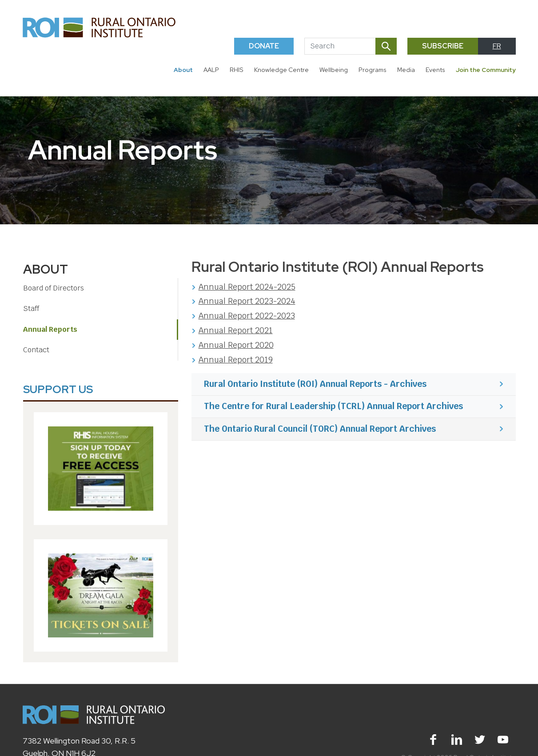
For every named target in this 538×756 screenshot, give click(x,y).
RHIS (237, 70)
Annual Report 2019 (236, 360)
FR (497, 46)
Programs (373, 70)
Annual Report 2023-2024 (247, 301)
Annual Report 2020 (236, 345)
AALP (211, 70)
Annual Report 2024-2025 (247, 287)
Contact (36, 350)
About (183, 70)
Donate (264, 46)
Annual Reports (50, 329)
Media (406, 70)
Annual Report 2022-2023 (247, 316)
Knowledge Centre (281, 70)
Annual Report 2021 (236, 330)
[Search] (340, 46)
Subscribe (443, 46)
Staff (31, 308)
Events (435, 70)
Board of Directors (54, 288)
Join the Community (486, 70)
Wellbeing (334, 70)
